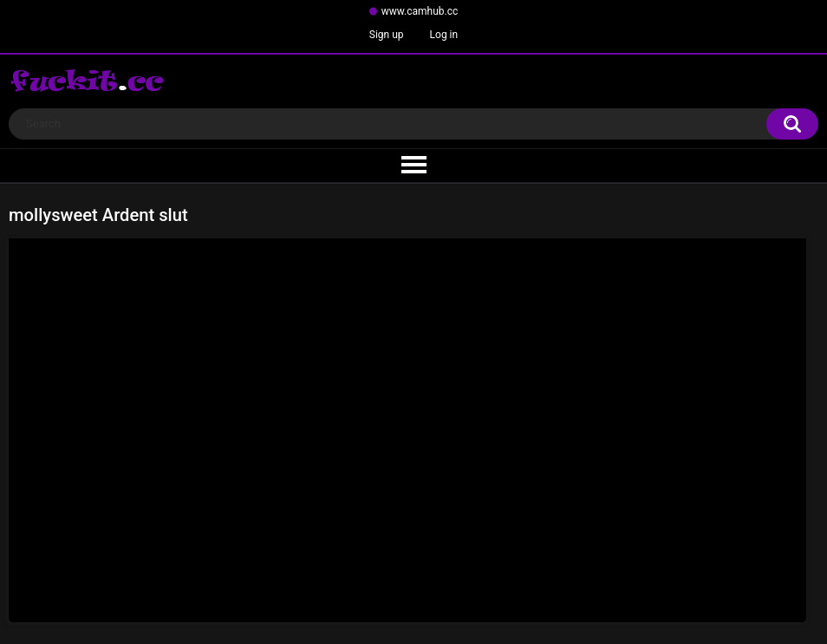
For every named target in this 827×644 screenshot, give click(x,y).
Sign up (387, 35)
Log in (444, 35)
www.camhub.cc (420, 11)
